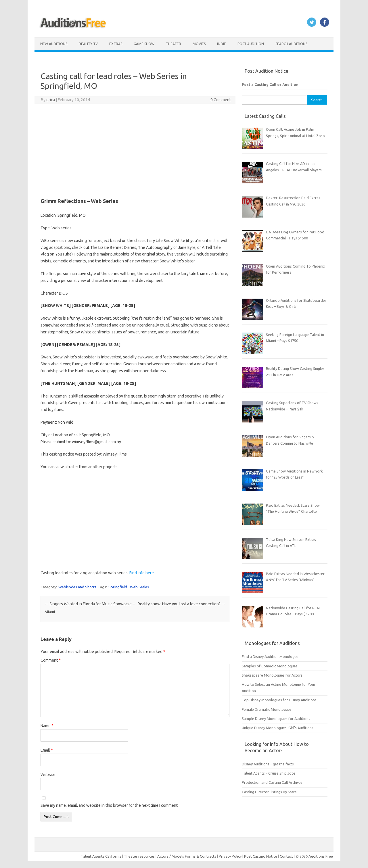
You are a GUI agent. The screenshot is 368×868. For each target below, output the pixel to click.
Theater (174, 44)
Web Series (139, 587)
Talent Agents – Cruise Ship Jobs (269, 773)
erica (51, 100)
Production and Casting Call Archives (272, 782)
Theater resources (139, 856)
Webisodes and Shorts (77, 587)
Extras (116, 44)
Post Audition (251, 44)
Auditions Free (321, 856)
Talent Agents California (101, 856)
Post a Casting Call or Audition (270, 85)
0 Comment (221, 100)
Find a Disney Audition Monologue (270, 656)
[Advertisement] (135, 150)
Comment (51, 660)
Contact (287, 856)
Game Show (144, 44)
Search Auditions (291, 44)
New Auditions (54, 44)
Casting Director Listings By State (269, 792)
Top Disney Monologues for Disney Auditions (279, 700)
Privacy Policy (231, 856)
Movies (199, 44)
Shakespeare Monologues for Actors (272, 675)
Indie (222, 44)
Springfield (118, 587)
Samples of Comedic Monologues (270, 666)
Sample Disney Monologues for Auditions (276, 719)
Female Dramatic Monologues (267, 709)
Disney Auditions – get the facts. (268, 764)
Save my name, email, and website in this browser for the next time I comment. (110, 805)
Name (47, 726)
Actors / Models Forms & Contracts (187, 856)
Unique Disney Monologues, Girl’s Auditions (278, 728)
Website (48, 775)
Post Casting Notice (261, 856)
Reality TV (88, 44)
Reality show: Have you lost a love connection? (182, 604)
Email (47, 750)
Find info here (142, 573)
